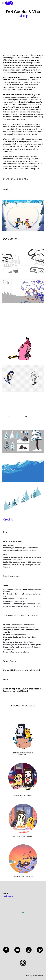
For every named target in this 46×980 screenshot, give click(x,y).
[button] (3, 3)
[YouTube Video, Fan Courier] (23, 36)
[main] (23, 14)
